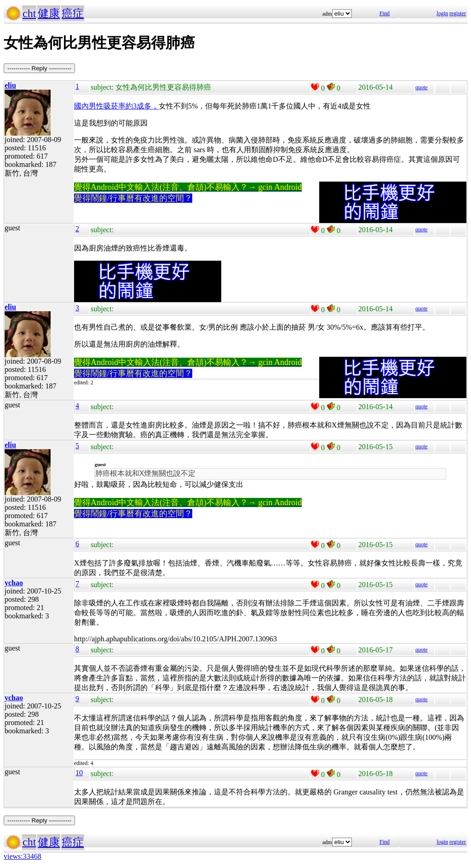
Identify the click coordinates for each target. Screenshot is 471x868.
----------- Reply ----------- (39, 68)
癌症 (73, 13)
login (442, 13)
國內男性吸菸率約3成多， (116, 106)
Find (385, 13)
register (458, 13)
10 (79, 773)
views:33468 (23, 856)
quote (422, 87)
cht (29, 13)
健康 (49, 13)
